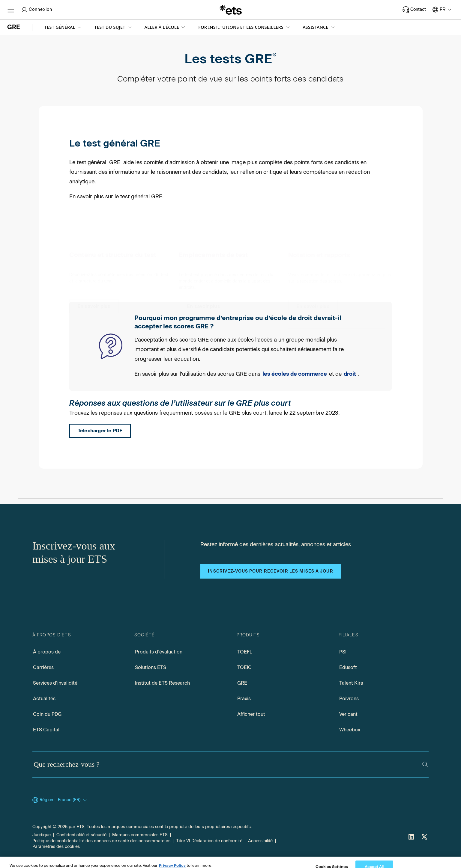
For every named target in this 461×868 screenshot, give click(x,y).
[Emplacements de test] (204, 268)
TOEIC (244, 667)
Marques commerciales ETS (140, 835)
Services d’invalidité (55, 683)
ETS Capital (46, 730)
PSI (343, 652)
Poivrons (349, 699)
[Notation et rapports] (313, 268)
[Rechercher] (425, 764)
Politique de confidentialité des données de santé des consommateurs (101, 841)
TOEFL (245, 652)
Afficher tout (251, 714)
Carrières (43, 667)
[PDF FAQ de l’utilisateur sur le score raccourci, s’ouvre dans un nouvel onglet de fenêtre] (100, 431)
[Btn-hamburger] (11, 10)
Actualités (44, 699)
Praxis (244, 699)
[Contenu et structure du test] (94, 268)
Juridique (42, 835)
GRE (242, 683)
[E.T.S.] (231, 10)
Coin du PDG (47, 714)
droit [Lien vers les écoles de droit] (350, 374)
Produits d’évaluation (159, 652)
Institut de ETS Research (162, 683)
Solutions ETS (151, 667)
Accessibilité (260, 841)
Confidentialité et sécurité (81, 835)
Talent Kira (351, 683)
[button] (63, 27)
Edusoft (348, 667)
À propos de (47, 652)
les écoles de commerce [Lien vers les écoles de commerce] (295, 374)
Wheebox (350, 730)
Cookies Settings (49, 847)
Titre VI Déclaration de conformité (209, 841)
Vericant (348, 714)
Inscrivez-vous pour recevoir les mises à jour (270, 571)
